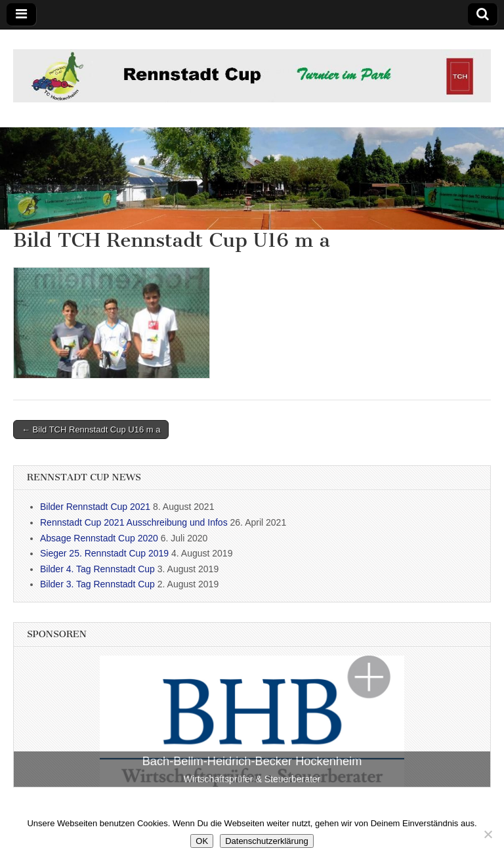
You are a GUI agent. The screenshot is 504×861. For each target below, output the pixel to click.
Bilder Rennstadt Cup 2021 (95, 507)
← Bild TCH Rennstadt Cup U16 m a (91, 430)
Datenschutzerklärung (266, 841)
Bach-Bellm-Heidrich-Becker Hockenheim (252, 761)
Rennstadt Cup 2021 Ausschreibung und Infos (134, 522)
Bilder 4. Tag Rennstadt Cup (97, 569)
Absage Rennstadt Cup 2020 (99, 538)
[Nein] (488, 834)
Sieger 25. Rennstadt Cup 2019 (104, 553)
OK (202, 841)
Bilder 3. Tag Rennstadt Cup (97, 584)
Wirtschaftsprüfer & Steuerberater (252, 779)
